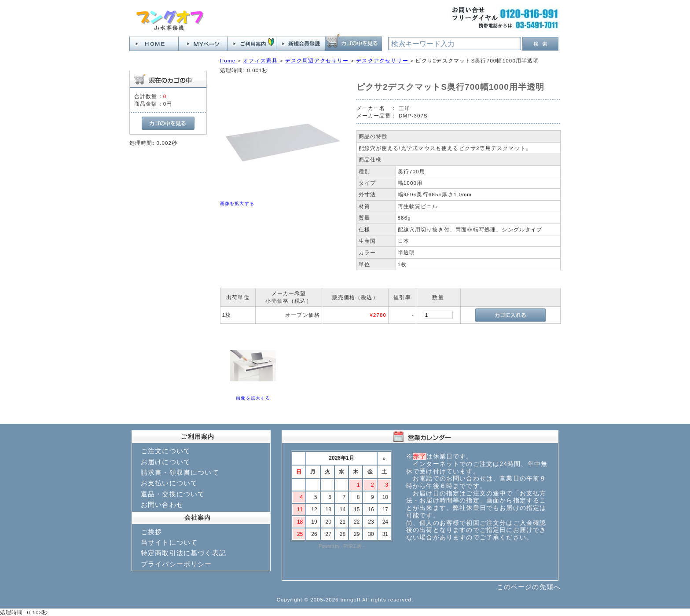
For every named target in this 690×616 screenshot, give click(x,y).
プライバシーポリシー (176, 564)
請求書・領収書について (180, 472)
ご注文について (166, 451)
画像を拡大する (237, 203)
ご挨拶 (151, 532)
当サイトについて (169, 542)
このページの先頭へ (529, 587)
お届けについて (166, 462)
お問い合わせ (162, 504)
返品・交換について (173, 494)
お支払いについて (169, 483)
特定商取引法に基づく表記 (184, 553)
